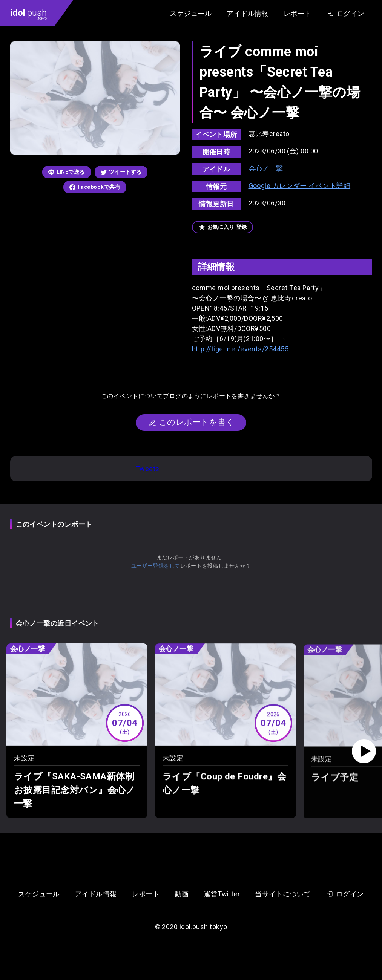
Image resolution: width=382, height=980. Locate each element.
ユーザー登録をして (156, 566)
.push (28, 14)
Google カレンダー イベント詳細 (300, 186)
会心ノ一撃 (266, 168)
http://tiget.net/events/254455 (240, 349)
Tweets (148, 469)
